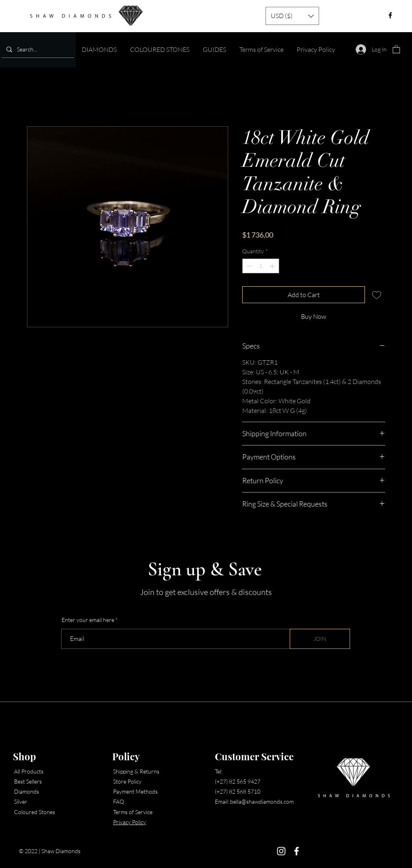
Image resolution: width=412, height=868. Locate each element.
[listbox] (292, 16)
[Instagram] (281, 851)
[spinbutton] (261, 266)
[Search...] (37, 49)
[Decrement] (248, 266)
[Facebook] (297, 851)
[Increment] (273, 266)
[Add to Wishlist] (377, 295)
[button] (292, 16)
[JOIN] (320, 639)
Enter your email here (88, 620)
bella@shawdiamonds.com (262, 801)
